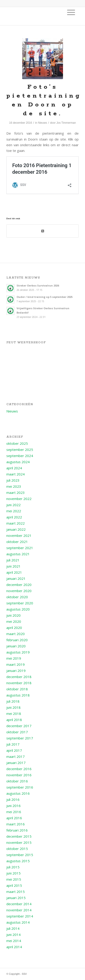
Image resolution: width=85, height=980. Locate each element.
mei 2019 (14, 658)
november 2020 (19, 591)
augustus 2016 (18, 793)
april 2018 (14, 720)
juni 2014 (13, 935)
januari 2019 (16, 671)
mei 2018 (14, 714)
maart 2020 (16, 634)
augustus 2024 (18, 462)
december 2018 (19, 677)
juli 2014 (13, 928)
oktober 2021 (17, 542)
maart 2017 (16, 756)
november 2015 (19, 842)
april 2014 (14, 947)
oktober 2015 (17, 849)
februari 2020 (17, 640)
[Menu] (71, 12)
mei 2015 (14, 879)
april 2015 (14, 885)
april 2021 (14, 572)
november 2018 (19, 683)
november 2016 (19, 775)
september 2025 (20, 450)
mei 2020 (14, 621)
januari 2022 (16, 529)
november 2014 (19, 910)
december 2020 (19, 585)
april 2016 (14, 818)
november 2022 (19, 499)
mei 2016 (14, 812)
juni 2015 (13, 873)
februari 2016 (17, 830)
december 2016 (19, 769)
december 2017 (19, 726)
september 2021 (20, 548)
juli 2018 (13, 701)
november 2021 (19, 535)
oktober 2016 (17, 781)
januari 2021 (16, 578)
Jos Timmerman (66, 123)
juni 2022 (13, 505)
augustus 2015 (18, 861)
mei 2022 (14, 511)
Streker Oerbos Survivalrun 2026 (38, 285)
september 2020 (20, 603)
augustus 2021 (18, 554)
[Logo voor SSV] (35, 16)
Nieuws (43, 123)
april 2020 (14, 628)
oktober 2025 (17, 443)
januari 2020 (16, 646)
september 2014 (20, 916)
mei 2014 (14, 941)
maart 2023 (16, 493)
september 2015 (20, 855)
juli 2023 (13, 480)
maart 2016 (16, 824)
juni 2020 (13, 615)
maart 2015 (16, 892)
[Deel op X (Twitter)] (42, 231)
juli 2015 (13, 867)
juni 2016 (13, 806)
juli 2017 (13, 744)
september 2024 (20, 456)
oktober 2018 (17, 689)
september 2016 (20, 787)
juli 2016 (13, 799)
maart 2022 (16, 523)
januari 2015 (16, 898)
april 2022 (14, 517)
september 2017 (20, 738)
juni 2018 (13, 707)
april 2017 (14, 750)
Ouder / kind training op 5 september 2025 (45, 297)
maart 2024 (16, 474)
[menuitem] (71, 12)
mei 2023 (14, 486)
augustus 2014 (18, 922)
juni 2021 (13, 566)
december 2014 (19, 904)
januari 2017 (16, 763)
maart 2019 (16, 664)
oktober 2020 (17, 597)
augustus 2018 (18, 695)
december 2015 (19, 836)
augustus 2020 (18, 609)
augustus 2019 (18, 652)
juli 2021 (13, 560)
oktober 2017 (17, 732)
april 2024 (14, 468)
